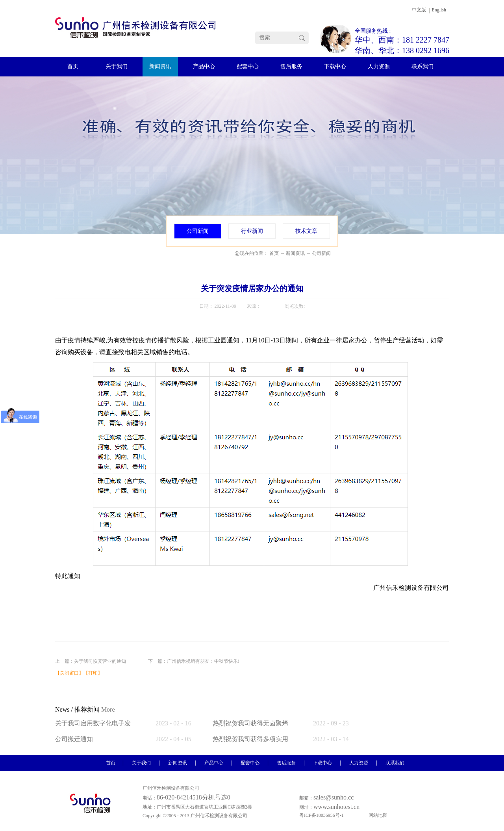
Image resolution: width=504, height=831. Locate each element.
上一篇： (91, 661)
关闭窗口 (69, 673)
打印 (93, 673)
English (439, 10)
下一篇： (194, 661)
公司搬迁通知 (74, 739)
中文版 (419, 10)
